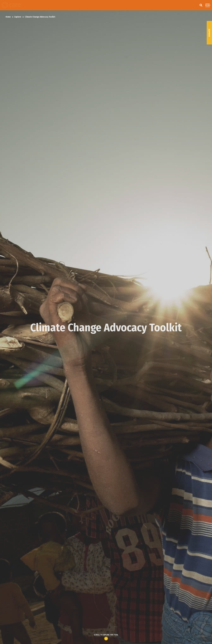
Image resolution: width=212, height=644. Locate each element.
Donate (209, 33)
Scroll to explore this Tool (106, 637)
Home (8, 17)
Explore (18, 17)
